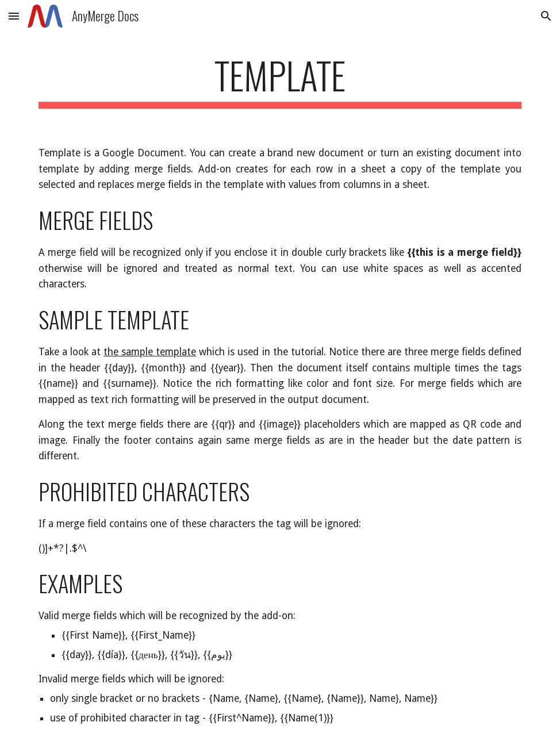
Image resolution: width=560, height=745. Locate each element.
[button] (14, 16)
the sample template (150, 352)
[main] (280, 81)
